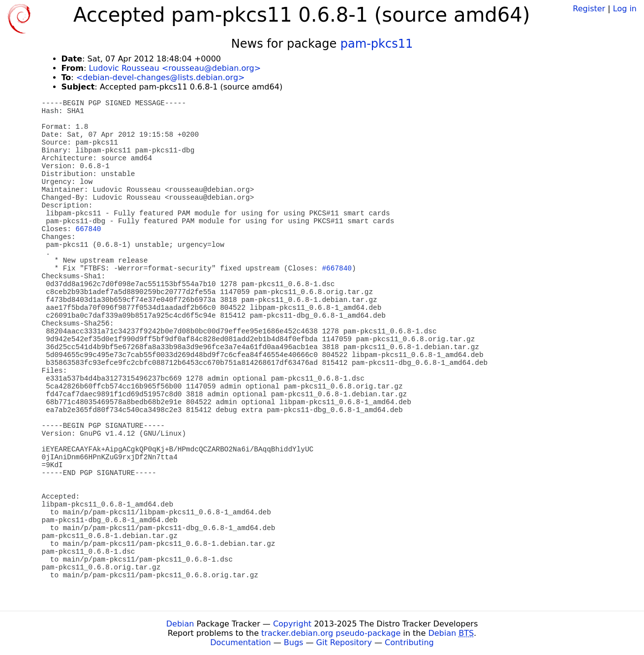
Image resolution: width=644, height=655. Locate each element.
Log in (625, 9)
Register (589, 9)
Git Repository (344, 642)
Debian (180, 624)
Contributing (409, 642)
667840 (89, 229)
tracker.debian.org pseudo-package (331, 633)
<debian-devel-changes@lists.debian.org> (161, 77)
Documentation (240, 642)
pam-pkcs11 (377, 44)
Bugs (294, 642)
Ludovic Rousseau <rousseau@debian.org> (175, 68)
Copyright (292, 624)
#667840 (337, 268)
